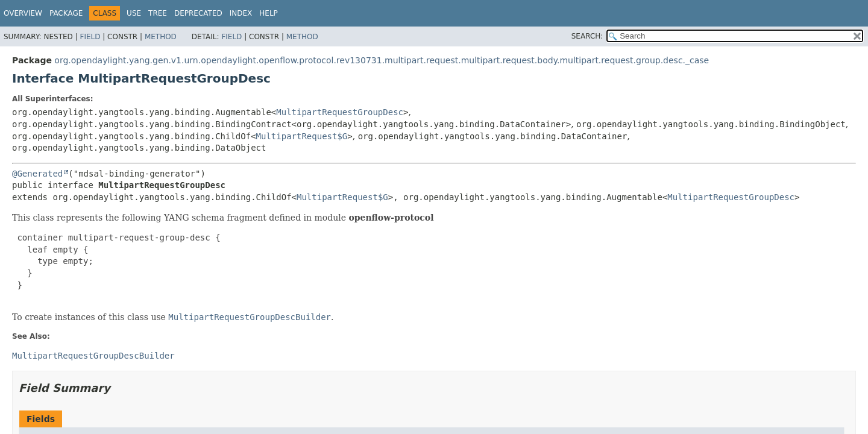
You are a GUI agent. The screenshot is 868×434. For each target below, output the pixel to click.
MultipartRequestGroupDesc (340, 112)
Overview (23, 13)
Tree (158, 13)
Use (134, 13)
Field (90, 37)
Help (269, 13)
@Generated (37, 174)
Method (161, 37)
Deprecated (198, 13)
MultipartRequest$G (302, 136)
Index (241, 13)
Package (66, 13)
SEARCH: (587, 36)
